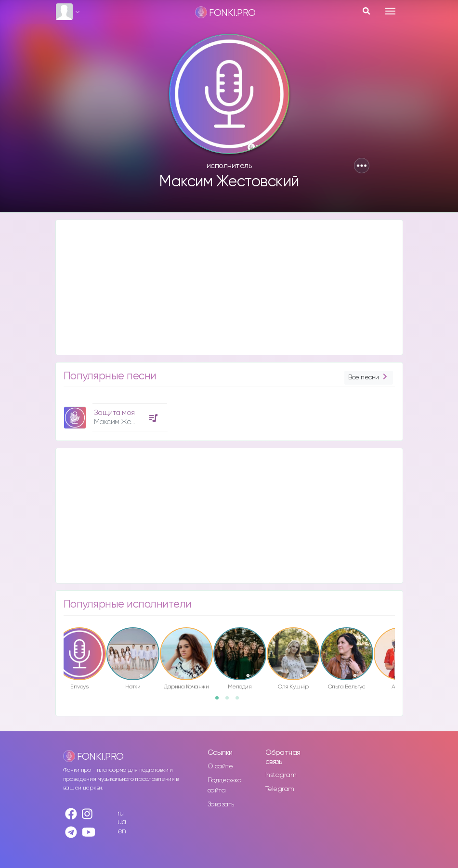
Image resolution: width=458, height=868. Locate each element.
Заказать (221, 804)
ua (122, 822)
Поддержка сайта (225, 785)
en (122, 831)
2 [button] (230, 701)
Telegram (280, 789)
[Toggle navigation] (390, 11)
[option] (114, 414)
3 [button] (240, 701)
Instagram (281, 775)
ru (121, 813)
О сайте (220, 766)
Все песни (368, 378)
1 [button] (220, 701)
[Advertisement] (229, 287)
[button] (362, 166)
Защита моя (114, 413)
